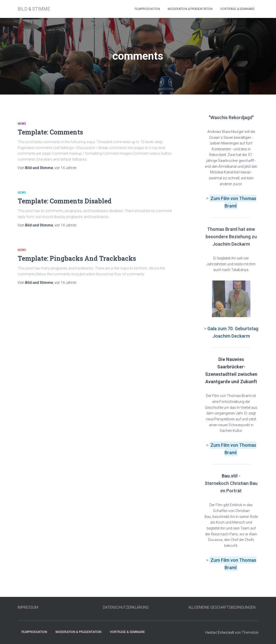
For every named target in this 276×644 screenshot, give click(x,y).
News (22, 124)
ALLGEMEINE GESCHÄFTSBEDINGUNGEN (222, 607)
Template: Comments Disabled (65, 201)
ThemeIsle (250, 632)
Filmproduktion (147, 9)
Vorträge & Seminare (237, 9)
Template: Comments (50, 132)
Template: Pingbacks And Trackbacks (77, 258)
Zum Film (220, 198)
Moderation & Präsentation (190, 9)
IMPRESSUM (28, 607)
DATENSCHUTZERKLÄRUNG (126, 607)
